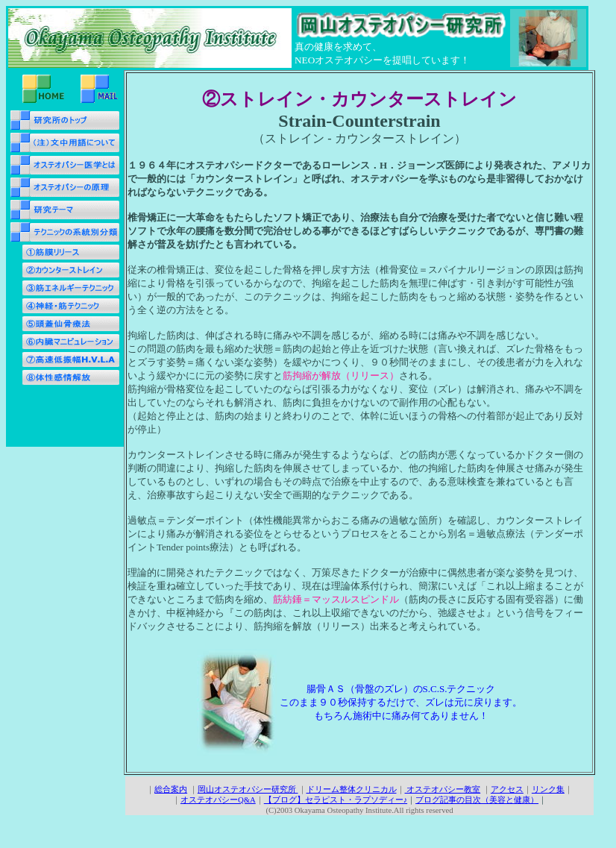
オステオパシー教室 (443, 789)
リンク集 (548, 789)
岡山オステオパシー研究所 (248, 789)
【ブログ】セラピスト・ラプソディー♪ (336, 800)
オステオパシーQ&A (218, 800)
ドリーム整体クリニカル (352, 789)
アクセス (507, 789)
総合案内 (171, 789)
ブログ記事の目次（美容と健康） (477, 800)
